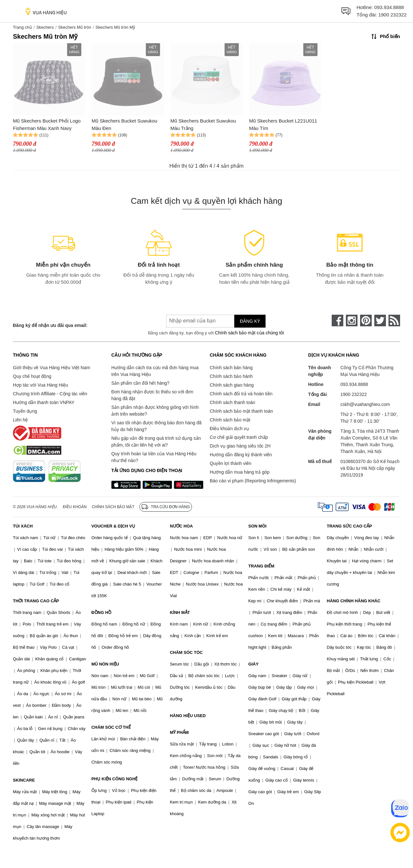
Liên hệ (20, 420)
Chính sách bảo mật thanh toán (241, 411)
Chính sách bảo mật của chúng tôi (249, 333)
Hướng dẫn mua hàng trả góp (240, 472)
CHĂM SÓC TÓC (186, 652)
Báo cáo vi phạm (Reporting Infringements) (253, 481)
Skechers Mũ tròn (75, 27)
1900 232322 (392, 15)
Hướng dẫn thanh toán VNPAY (44, 402)
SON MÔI (257, 526)
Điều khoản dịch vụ (229, 429)
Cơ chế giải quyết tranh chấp (239, 437)
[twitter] (380, 321)
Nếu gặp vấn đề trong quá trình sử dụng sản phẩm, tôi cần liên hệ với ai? (156, 442)
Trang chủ (22, 27)
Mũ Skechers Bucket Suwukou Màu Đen (124, 124)
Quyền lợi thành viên (231, 463)
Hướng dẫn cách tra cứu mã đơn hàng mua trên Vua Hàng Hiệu (155, 371)
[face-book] (337, 321)
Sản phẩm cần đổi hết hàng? (140, 383)
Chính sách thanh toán (232, 402)
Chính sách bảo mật (230, 420)
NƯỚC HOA (181, 526)
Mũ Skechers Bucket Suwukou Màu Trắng (203, 124)
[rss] (394, 321)
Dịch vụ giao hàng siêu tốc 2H (240, 446)
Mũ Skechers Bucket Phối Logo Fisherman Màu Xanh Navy (47, 124)
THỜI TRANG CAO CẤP (36, 601)
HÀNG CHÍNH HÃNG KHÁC (354, 601)
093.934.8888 (389, 7)
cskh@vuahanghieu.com (365, 404)
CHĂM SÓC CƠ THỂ (111, 727)
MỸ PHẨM (179, 732)
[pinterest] (366, 321)
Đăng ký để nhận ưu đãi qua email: (50, 325)
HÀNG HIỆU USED (188, 716)
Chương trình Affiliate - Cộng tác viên (50, 394)
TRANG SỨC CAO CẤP (349, 526)
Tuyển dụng (25, 411)
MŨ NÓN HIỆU (105, 664)
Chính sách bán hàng (231, 368)
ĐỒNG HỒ (101, 612)
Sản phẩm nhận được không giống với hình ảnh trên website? (155, 411)
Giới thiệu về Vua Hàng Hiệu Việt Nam (51, 368)
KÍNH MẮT (180, 612)
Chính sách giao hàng (232, 385)
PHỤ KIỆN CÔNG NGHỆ (114, 779)
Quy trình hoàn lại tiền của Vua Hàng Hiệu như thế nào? (154, 457)
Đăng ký (250, 321)
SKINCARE (24, 780)
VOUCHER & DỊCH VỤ (113, 526)
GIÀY (254, 664)
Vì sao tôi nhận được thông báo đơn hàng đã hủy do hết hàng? (156, 426)
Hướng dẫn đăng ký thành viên (241, 455)
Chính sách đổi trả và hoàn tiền (241, 394)
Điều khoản (75, 507)
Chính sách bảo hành (231, 376)
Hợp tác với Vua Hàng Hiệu (40, 385)
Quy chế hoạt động (32, 376)
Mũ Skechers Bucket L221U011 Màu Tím (283, 124)
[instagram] (352, 321)
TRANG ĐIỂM (262, 566)
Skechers (45, 27)
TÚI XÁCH (23, 526)
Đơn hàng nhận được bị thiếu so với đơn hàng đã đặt (152, 395)
